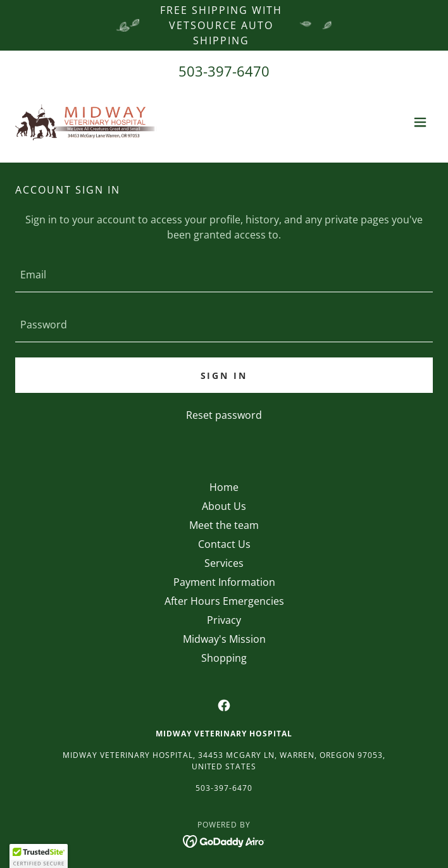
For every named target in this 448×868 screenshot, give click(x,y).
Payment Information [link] (224, 582)
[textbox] (224, 275)
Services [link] (224, 563)
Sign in (224, 375)
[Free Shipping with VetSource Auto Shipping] (224, 25)
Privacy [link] (224, 620)
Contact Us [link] (224, 544)
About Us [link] (224, 506)
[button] (420, 122)
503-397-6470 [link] (224, 71)
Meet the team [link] (224, 525)
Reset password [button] (224, 415)
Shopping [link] (224, 658)
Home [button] (224, 487)
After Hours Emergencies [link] (224, 601)
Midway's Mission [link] (224, 639)
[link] (86, 122)
